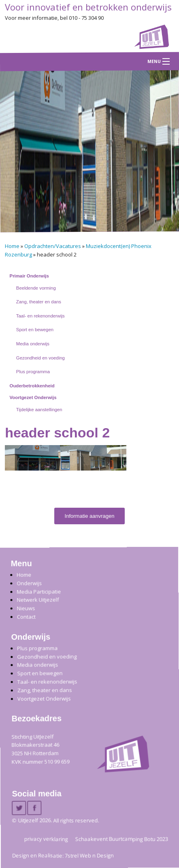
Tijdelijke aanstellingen (39, 410)
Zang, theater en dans (39, 302)
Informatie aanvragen (90, 516)
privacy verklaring (46, 839)
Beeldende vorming (36, 288)
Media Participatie (39, 592)
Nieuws (26, 608)
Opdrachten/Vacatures (53, 246)
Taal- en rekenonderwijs (40, 316)
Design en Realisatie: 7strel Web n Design (63, 855)
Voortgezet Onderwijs (33, 397)
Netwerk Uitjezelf (38, 600)
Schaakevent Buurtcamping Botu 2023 (122, 839)
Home (12, 246)
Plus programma (33, 372)
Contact (26, 616)
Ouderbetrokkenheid (32, 386)
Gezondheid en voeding (40, 358)
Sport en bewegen (35, 330)
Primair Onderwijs (29, 276)
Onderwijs (29, 583)
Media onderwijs (33, 344)
